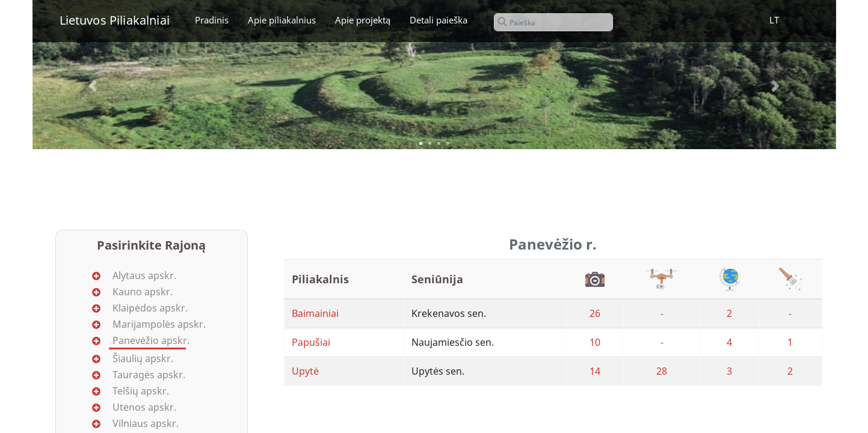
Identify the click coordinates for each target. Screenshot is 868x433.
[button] (93, 86)
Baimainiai (315, 313)
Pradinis (212, 20)
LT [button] (774, 20)
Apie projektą (363, 20)
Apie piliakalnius (282, 20)
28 (662, 371)
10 (595, 342)
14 (595, 371)
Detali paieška (439, 20)
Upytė (305, 371)
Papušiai (311, 342)
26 (595, 313)
